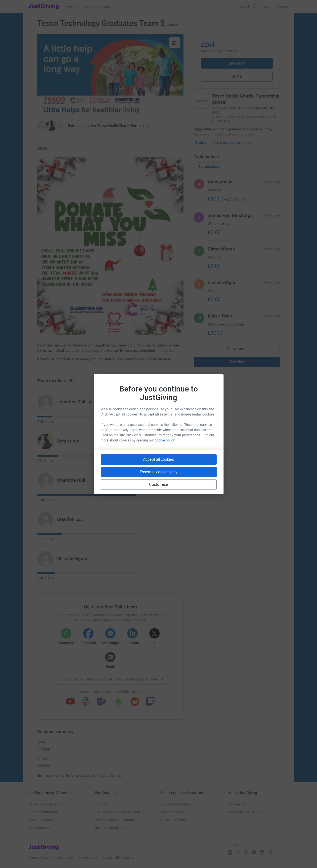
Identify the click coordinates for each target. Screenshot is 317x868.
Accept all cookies (158, 459)
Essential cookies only (159, 472)
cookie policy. (165, 440)
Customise (158, 484)
